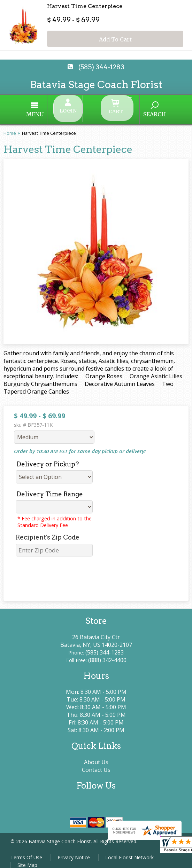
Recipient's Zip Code (48, 531)
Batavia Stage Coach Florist (96, 84)
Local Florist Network (129, 851)
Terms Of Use (26, 851)
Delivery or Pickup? (48, 458)
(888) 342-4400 (107, 654)
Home (10, 127)
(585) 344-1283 (101, 67)
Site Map (27, 859)
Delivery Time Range (50, 488)
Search (134, 111)
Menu (56, 111)
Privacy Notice (74, 851)
